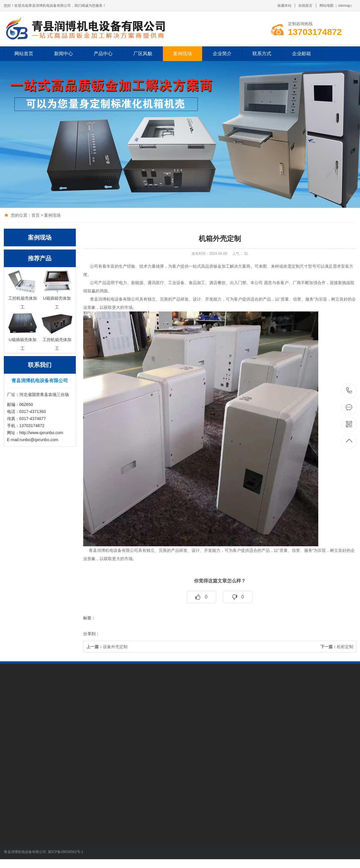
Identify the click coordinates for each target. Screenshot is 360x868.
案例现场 (182, 54)
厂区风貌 (143, 54)
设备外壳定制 (107, 647)
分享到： (91, 634)
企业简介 (222, 54)
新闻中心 (63, 54)
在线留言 (305, 6)
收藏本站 (284, 6)
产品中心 (103, 54)
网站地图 (326, 6)
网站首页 (24, 54)
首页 (36, 215)
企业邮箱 (302, 54)
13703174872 (349, 391)
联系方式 (262, 54)
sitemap (344, 6)
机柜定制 (337, 647)
